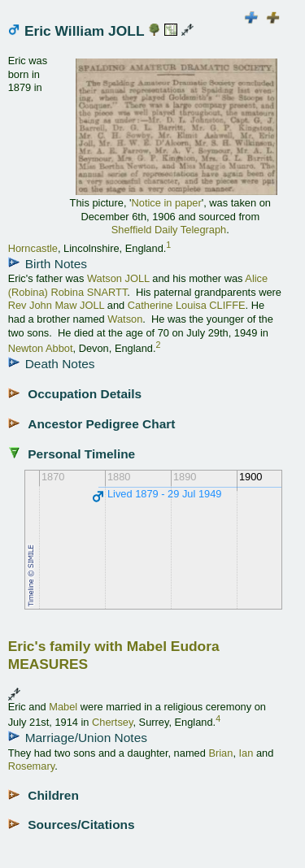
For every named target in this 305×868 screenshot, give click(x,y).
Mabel (63, 707)
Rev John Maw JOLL (57, 305)
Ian (246, 753)
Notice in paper (166, 203)
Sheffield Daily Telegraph (169, 230)
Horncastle (33, 248)
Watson (125, 319)
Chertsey (112, 723)
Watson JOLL (118, 278)
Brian (220, 753)
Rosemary (32, 766)
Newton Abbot (41, 349)
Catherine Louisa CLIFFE (187, 305)
